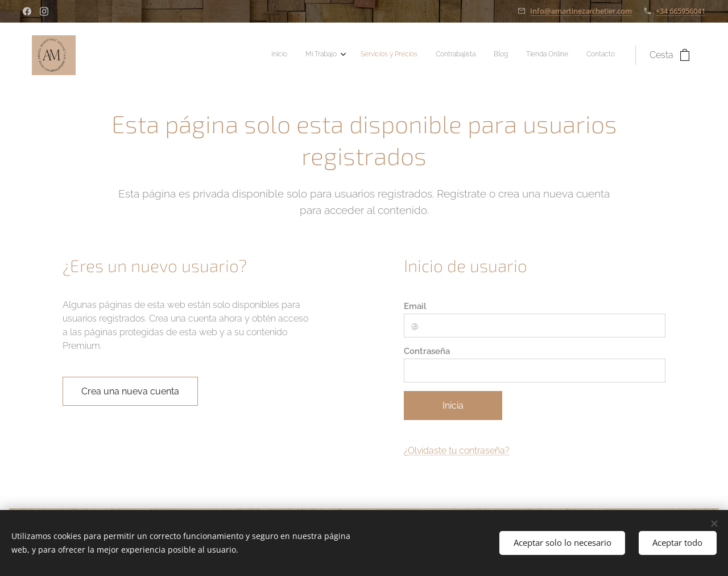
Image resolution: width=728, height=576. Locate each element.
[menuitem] (503, 55)
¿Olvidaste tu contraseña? (457, 450)
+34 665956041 (681, 11)
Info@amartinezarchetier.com (581, 11)
